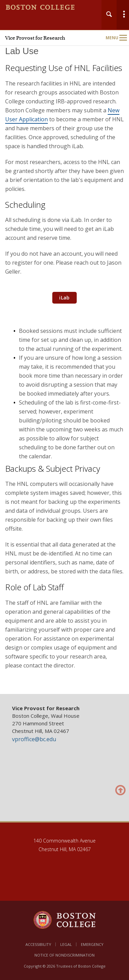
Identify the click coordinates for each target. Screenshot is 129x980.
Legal (66, 944)
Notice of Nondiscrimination (64, 955)
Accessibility (38, 944)
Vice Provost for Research (35, 38)
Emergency (92, 944)
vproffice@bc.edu (34, 739)
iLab (64, 298)
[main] (64, 367)
